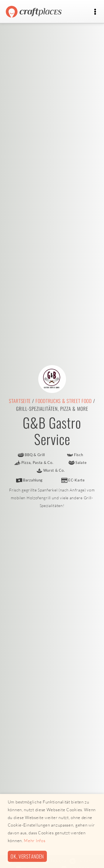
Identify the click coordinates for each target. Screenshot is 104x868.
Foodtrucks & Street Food (64, 401)
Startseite (20, 401)
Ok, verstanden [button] (27, 856)
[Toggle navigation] (95, 12)
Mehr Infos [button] (35, 841)
